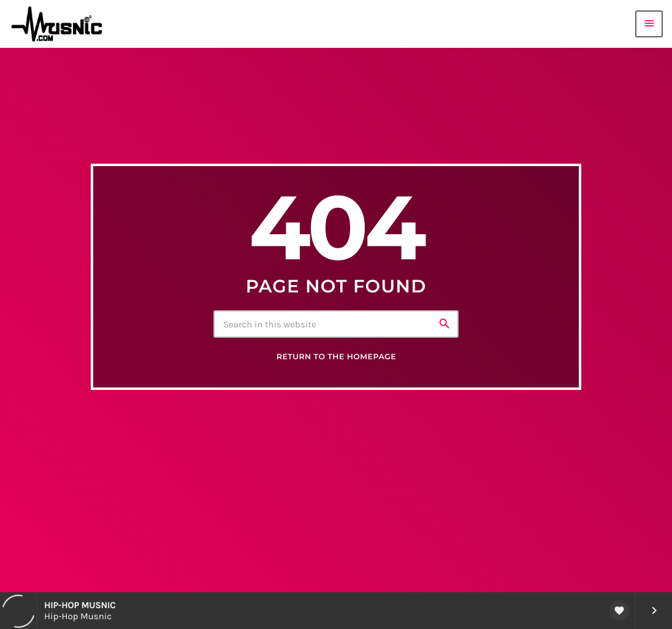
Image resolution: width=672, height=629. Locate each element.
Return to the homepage (336, 357)
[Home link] (61, 24)
